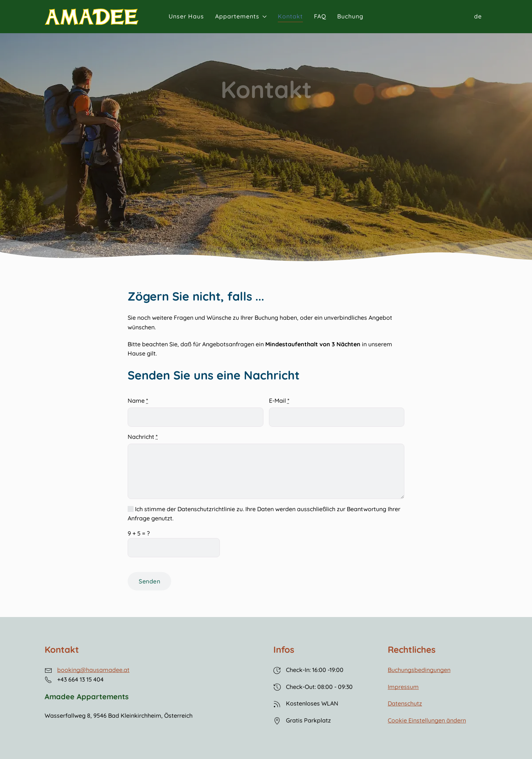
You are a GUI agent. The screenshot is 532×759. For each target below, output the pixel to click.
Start (248, 160)
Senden (149, 581)
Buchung (350, 16)
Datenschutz (405, 703)
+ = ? (139, 533)
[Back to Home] (92, 17)
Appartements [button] (241, 16)
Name (138, 401)
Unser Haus (186, 16)
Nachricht (143, 437)
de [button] (478, 16)
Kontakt (290, 16)
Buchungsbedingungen (419, 670)
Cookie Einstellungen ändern (427, 720)
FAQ (320, 16)
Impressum (403, 687)
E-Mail (279, 401)
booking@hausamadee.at (93, 670)
